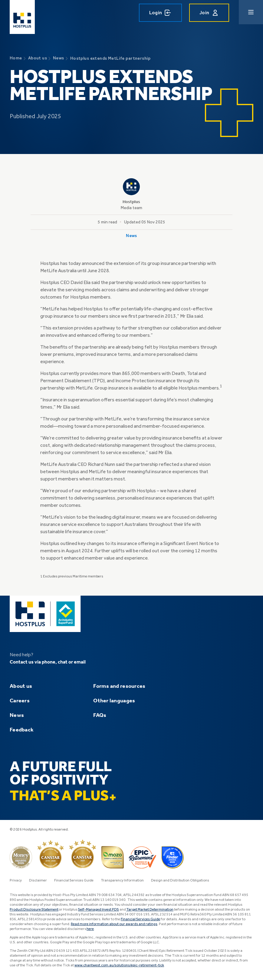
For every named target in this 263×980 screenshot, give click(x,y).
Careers (20, 701)
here (90, 929)
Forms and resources (119, 686)
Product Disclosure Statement (34, 910)
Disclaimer (38, 881)
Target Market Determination (150, 910)
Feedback (22, 730)
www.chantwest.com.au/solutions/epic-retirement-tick (119, 965)
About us (21, 686)
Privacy (16, 881)
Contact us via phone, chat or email (48, 662)
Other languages (114, 701)
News (17, 715)
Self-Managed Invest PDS (99, 910)
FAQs (100, 715)
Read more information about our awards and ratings (114, 924)
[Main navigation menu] (251, 12)
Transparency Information (122, 881)
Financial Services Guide (74, 881)
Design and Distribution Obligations (180, 881)
